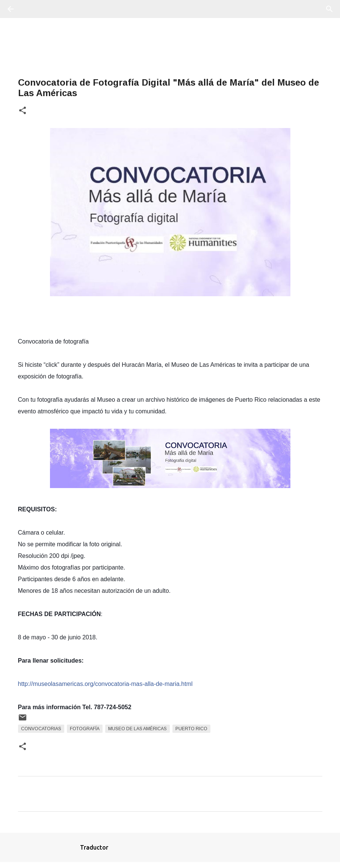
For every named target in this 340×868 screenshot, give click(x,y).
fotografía (85, 729)
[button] (23, 111)
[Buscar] (32, 9)
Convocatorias (41, 729)
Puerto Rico (191, 729)
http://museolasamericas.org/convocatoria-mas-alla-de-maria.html (105, 684)
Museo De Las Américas (138, 729)
